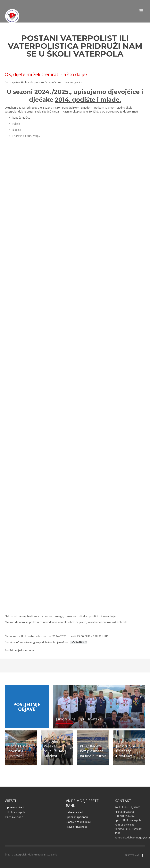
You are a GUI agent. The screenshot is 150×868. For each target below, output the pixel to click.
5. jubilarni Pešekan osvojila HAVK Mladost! (55, 749)
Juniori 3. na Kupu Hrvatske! (79, 719)
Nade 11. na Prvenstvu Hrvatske (17, 751)
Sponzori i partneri (77, 817)
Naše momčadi (75, 812)
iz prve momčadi (14, 807)
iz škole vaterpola (15, 812)
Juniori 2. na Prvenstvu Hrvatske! (126, 751)
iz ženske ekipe (14, 817)
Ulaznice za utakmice (78, 822)
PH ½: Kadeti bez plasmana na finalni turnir (93, 751)
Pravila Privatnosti (77, 827)
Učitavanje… (75, 375)
